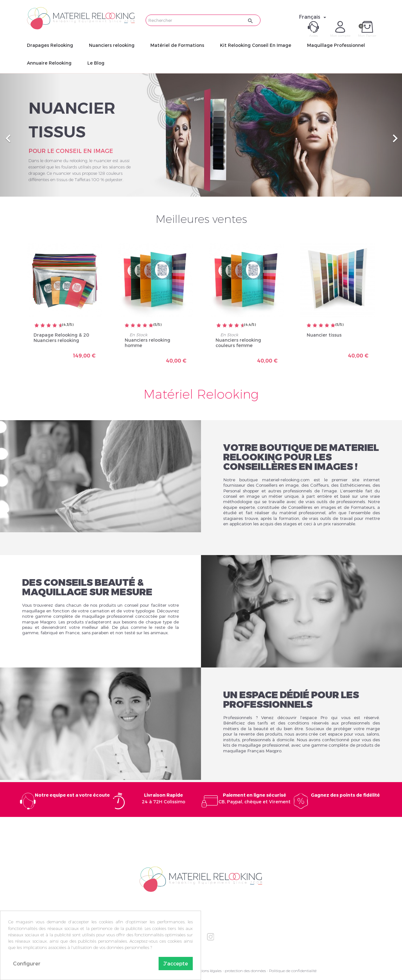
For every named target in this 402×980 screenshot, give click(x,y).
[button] (30, 135)
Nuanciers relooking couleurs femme (238, 343)
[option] (201, 135)
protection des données (245, 971)
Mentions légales (207, 971)
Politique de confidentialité (293, 971)
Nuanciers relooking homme (148, 343)
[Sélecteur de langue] (314, 17)
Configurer (27, 963)
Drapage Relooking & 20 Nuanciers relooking (61, 338)
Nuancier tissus (324, 335)
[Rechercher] (203, 20)
